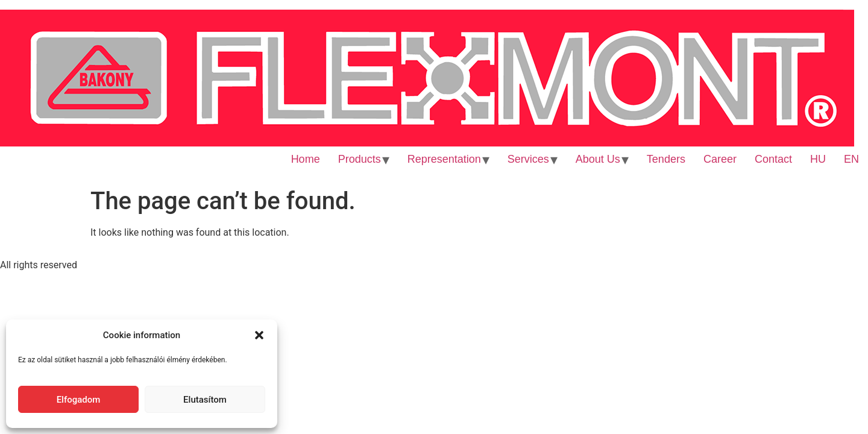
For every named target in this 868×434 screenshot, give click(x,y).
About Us (598, 159)
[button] (259, 335)
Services (528, 159)
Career (720, 159)
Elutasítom (205, 400)
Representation (444, 159)
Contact (773, 159)
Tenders (666, 159)
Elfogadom (79, 400)
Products (360, 159)
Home (306, 159)
